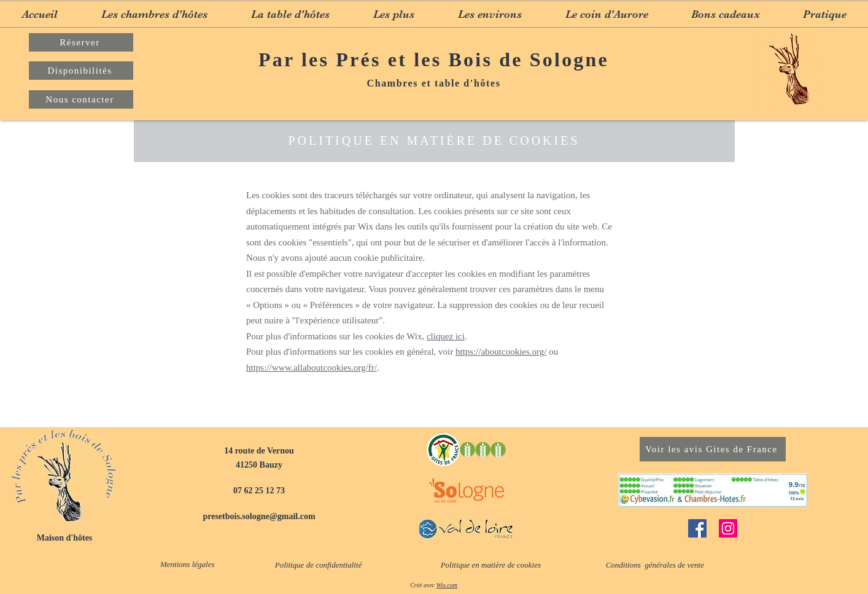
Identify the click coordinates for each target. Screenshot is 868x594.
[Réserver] (81, 42)
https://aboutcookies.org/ (501, 352)
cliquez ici (446, 336)
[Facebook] (697, 528)
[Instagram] (728, 528)
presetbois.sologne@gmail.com (259, 516)
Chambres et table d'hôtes (434, 83)
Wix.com (447, 585)
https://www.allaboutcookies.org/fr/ (312, 368)
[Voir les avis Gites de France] (713, 449)
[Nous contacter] (81, 99)
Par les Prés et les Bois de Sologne (434, 60)
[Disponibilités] (81, 71)
